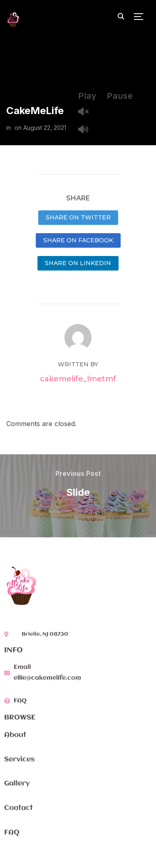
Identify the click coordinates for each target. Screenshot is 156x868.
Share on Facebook (78, 240)
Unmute (87, 112)
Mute (87, 130)
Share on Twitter (78, 217)
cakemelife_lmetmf (78, 379)
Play (87, 96)
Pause (120, 96)
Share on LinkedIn (78, 263)
